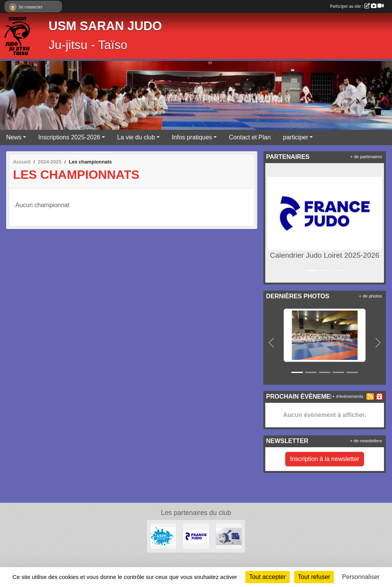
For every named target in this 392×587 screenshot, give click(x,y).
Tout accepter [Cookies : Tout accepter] (268, 577)
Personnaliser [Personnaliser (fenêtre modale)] (361, 577)
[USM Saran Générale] (163, 536)
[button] (273, 223)
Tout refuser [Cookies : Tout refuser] (314, 577)
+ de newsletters (366, 441)
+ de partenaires (366, 157)
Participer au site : (357, 6)
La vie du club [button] (136, 137)
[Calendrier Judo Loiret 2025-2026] (196, 536)
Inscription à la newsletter (325, 459)
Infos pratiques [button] (192, 137)
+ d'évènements (348, 396)
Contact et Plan (250, 137)
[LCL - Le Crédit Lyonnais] (229, 536)
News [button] (14, 137)
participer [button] (296, 137)
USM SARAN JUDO (105, 26)
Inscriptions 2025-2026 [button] (69, 137)
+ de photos (371, 296)
